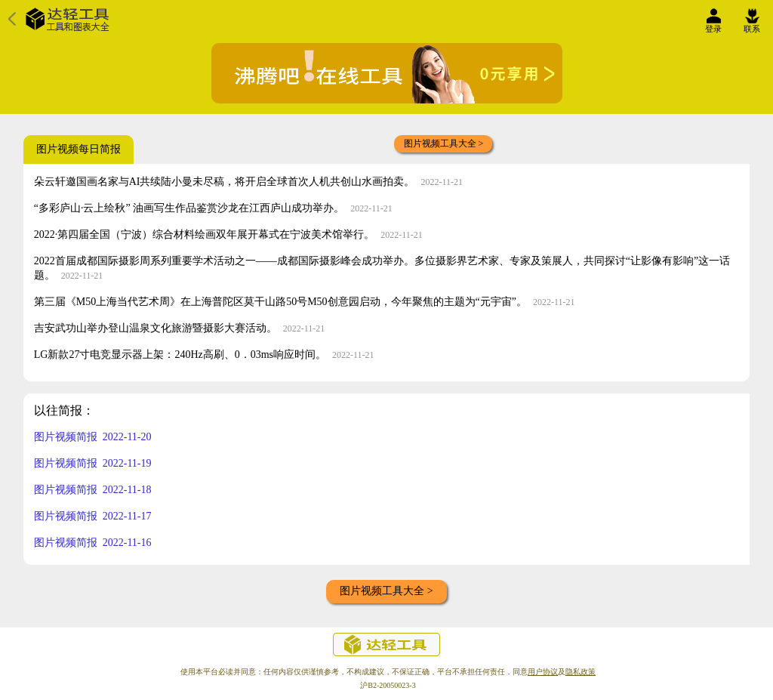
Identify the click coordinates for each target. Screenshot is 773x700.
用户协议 (543, 672)
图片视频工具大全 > (444, 143)
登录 (713, 25)
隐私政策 (581, 672)
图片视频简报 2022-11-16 (93, 543)
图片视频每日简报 (79, 149)
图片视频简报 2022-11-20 (93, 437)
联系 (752, 25)
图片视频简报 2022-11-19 (93, 463)
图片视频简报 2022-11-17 (93, 516)
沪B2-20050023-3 (388, 685)
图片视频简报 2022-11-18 (93, 490)
